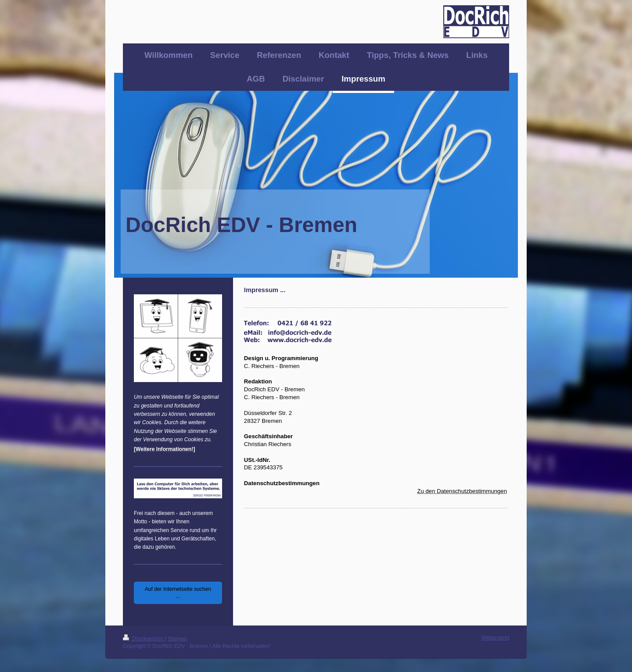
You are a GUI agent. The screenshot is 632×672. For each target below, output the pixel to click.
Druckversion (144, 639)
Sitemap (177, 639)
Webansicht (495, 638)
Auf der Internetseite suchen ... (178, 593)
